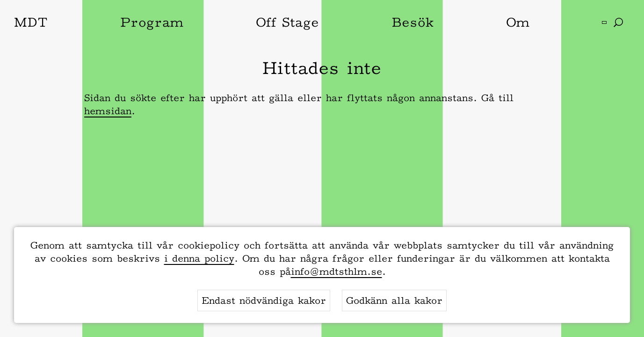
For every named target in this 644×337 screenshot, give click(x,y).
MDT (31, 22)
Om (518, 22)
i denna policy (199, 258)
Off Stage (287, 22)
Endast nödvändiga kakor (264, 300)
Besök (412, 22)
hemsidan (108, 111)
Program (152, 22)
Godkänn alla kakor (394, 300)
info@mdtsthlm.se (336, 271)
